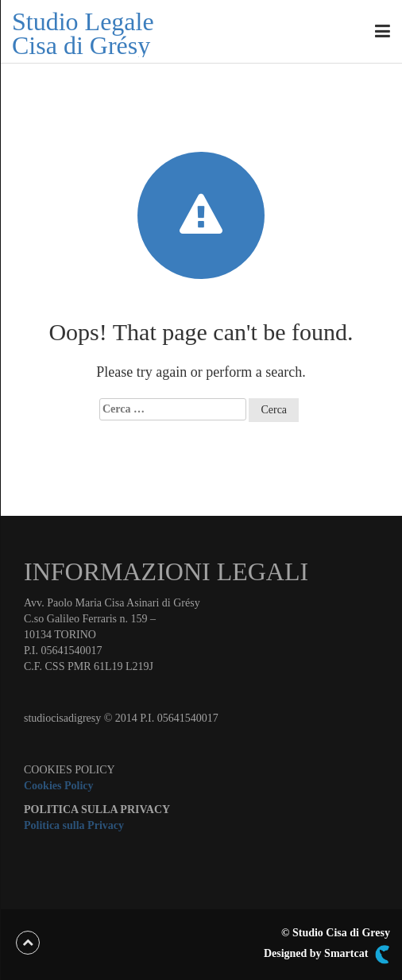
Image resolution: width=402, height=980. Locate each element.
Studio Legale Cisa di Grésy (83, 33)
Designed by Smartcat (327, 955)
